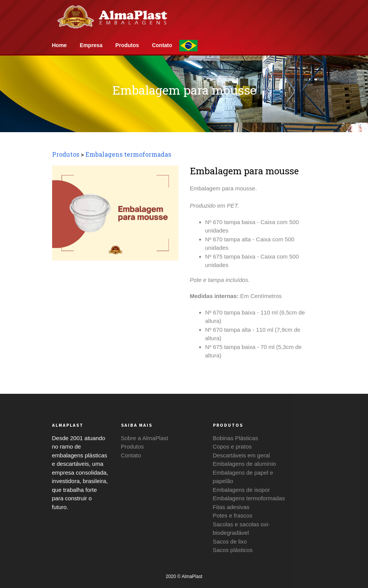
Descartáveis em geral (241, 455)
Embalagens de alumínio (245, 464)
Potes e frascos (233, 515)
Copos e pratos (232, 446)
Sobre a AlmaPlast (145, 438)
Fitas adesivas (231, 507)
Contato (163, 45)
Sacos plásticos (233, 550)
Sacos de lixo (230, 541)
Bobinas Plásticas (236, 438)
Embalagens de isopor (241, 490)
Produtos (128, 45)
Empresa (92, 45)
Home (60, 45)
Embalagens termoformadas (128, 154)
